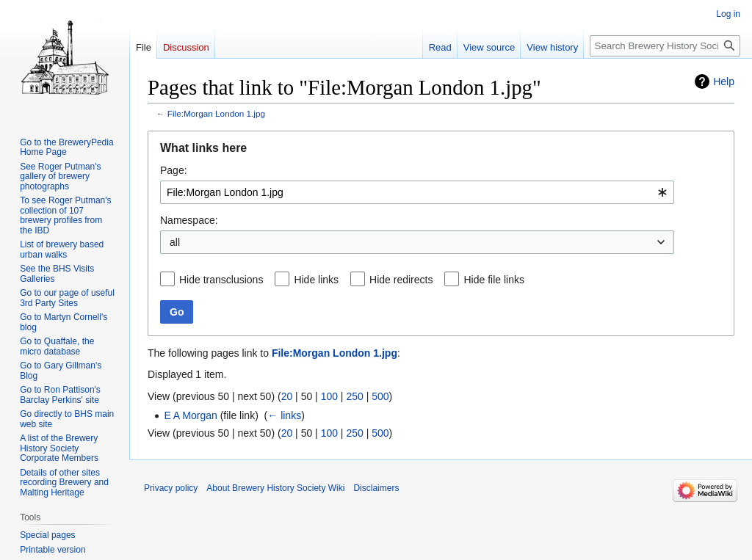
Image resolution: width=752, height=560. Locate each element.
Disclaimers (376, 488)
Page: (174, 170)
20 (287, 396)
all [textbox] (175, 242)
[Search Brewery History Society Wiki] (665, 46)
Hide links (316, 280)
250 (354, 396)
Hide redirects (401, 280)
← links (284, 415)
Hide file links (493, 280)
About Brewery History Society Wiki (275, 488)
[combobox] (417, 192)
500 (380, 396)
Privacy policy (171, 488)
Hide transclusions (221, 280)
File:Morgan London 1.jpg (216, 113)
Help (724, 81)
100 (329, 396)
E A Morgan (190, 415)
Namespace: (189, 220)
